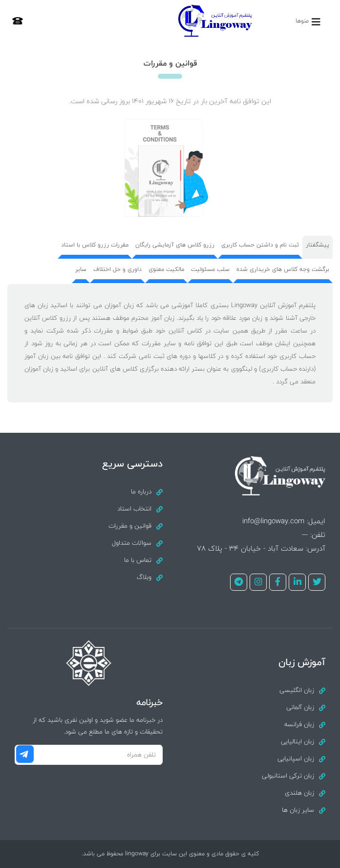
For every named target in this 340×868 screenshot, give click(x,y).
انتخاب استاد (134, 509)
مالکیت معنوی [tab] (166, 269)
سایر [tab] (81, 269)
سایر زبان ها (298, 810)
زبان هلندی (299, 793)
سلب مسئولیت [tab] (210, 269)
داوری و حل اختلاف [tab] (117, 269)
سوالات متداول (132, 543)
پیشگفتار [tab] (318, 245)
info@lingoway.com (273, 521)
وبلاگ (144, 577)
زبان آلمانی (300, 707)
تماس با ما (138, 560)
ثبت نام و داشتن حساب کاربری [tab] (260, 245)
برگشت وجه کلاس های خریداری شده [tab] (283, 269)
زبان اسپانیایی (296, 758)
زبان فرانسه (299, 724)
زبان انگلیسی (297, 690)
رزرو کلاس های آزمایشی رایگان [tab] (175, 245)
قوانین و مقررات (130, 526)
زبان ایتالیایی (297, 741)
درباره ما (141, 491)
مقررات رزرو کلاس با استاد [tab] (95, 245)
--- (305, 534)
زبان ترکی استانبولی (288, 776)
